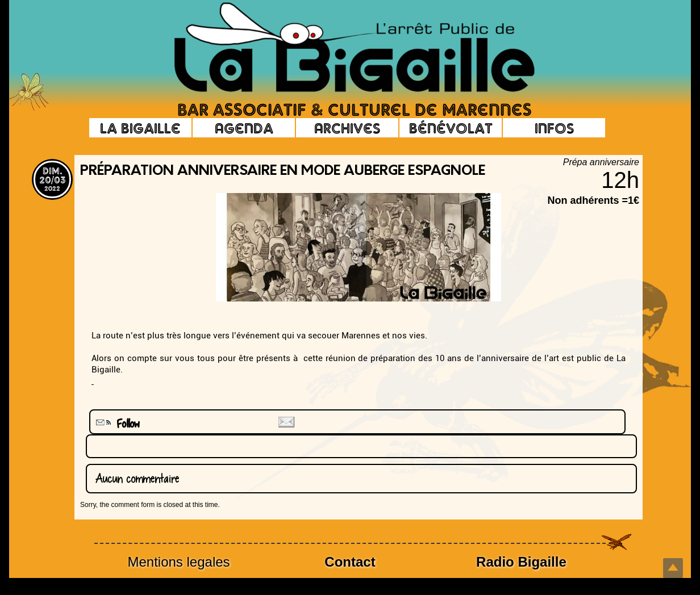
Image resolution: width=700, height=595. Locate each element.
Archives (347, 128)
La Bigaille (140, 128)
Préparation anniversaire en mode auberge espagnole (283, 171)
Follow (116, 424)
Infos (554, 128)
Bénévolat (451, 128)
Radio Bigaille (521, 562)
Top (673, 568)
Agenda (244, 128)
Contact (350, 562)
